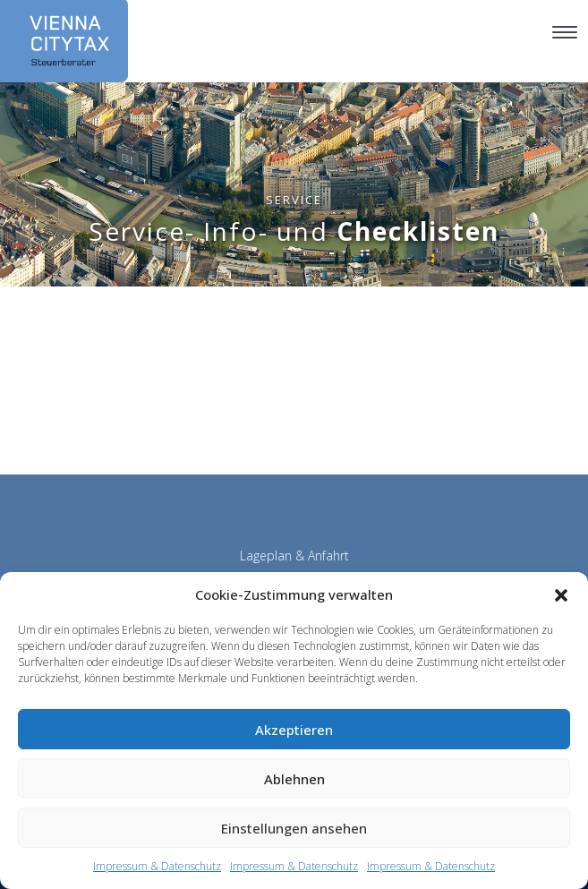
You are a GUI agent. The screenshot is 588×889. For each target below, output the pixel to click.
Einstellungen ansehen (294, 828)
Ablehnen (294, 779)
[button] (561, 595)
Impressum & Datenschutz (157, 866)
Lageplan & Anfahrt (294, 556)
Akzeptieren (294, 730)
